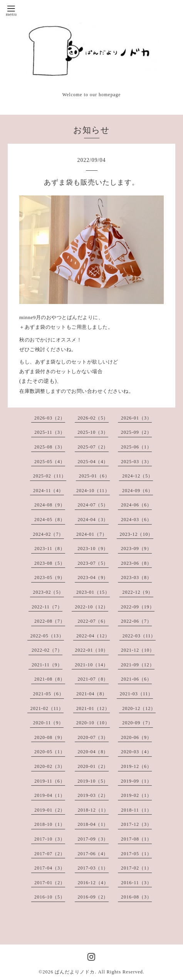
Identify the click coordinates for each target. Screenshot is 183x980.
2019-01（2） (50, 810)
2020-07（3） (93, 737)
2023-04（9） (93, 577)
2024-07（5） (93, 505)
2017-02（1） (136, 868)
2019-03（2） (93, 795)
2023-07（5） (93, 563)
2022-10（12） (91, 607)
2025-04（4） (93, 462)
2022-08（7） (50, 621)
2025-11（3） (50, 432)
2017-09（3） (93, 839)
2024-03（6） (136, 520)
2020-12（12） (139, 708)
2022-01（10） (92, 650)
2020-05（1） (50, 752)
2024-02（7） (49, 534)
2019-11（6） (50, 781)
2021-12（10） (138, 650)
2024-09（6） (138, 491)
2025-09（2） (136, 432)
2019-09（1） (136, 781)
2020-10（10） (93, 723)
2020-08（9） (50, 737)
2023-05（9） (50, 577)
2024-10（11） (93, 491)
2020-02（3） (50, 766)
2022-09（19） (138, 607)
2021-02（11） (47, 708)
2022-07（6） (93, 621)
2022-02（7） (47, 650)
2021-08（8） (50, 679)
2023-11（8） (50, 549)
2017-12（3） (136, 824)
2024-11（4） (49, 491)
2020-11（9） (49, 723)
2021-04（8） (92, 694)
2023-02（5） (49, 592)
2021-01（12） (93, 708)
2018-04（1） (93, 824)
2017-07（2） (50, 854)
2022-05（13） (47, 636)
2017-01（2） (50, 883)
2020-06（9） (136, 737)
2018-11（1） (136, 810)
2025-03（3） (136, 462)
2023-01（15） (93, 592)
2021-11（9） (47, 665)
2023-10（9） (93, 549)
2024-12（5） (138, 476)
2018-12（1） (93, 810)
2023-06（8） (136, 563)
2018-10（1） (50, 824)
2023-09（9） (136, 549)
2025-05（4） (50, 462)
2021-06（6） (136, 679)
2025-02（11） (50, 476)
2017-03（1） (93, 868)
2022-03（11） (139, 636)
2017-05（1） (136, 854)
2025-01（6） (94, 476)
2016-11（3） (136, 883)
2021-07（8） (93, 679)
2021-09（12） (138, 665)
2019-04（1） (50, 795)
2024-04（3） (93, 520)
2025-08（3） (50, 447)
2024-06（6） (136, 505)
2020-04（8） (93, 752)
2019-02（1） (136, 795)
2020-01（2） (93, 766)
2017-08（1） (136, 839)
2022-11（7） (47, 607)
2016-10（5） (50, 897)
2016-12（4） (93, 883)
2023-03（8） (136, 577)
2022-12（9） (138, 592)
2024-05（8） (50, 520)
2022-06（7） (136, 621)
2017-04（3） (50, 868)
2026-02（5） (93, 418)
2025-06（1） (136, 447)
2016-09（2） (93, 897)
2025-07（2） (93, 447)
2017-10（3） (50, 839)
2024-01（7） (92, 534)
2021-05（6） (49, 694)
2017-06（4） (93, 854)
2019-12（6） (136, 766)
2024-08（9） (50, 505)
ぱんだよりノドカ (75, 972)
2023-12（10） (137, 534)
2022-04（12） (93, 636)
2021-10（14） (91, 665)
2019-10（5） (93, 781)
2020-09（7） (138, 723)
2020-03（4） (136, 752)
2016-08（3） (136, 897)
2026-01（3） (136, 418)
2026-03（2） (50, 418)
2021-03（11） (137, 694)
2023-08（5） (50, 563)
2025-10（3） (93, 432)
